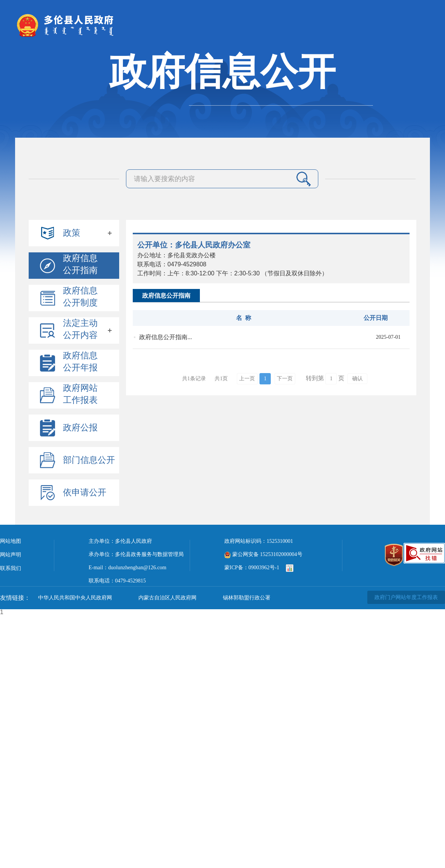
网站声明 (11, 555)
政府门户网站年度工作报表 (406, 597)
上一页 (247, 379)
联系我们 (11, 568)
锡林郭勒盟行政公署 (247, 598)
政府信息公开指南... (166, 337)
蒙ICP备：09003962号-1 (252, 568)
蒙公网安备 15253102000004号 (263, 554)
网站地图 (11, 541)
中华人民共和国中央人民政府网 (75, 598)
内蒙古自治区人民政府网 (167, 598)
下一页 (285, 379)
